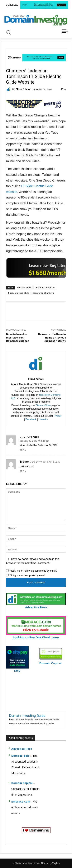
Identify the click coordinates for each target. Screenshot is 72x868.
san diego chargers (43, 293)
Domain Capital (22, 783)
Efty (17, 669)
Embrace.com (21, 801)
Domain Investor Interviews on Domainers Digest (17, 338)
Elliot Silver (23, 89)
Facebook (31, 419)
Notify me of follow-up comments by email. (33, 571)
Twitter (58, 416)
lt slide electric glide (18, 293)
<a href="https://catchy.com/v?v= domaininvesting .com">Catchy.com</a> (36, 268)
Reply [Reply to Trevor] (23, 471)
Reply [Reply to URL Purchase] (23, 450)
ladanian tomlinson (45, 287)
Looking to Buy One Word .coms (36, 636)
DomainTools (20, 756)
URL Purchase (29, 437)
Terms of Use (43, 405)
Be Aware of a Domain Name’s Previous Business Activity (52, 338)
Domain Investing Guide (27, 716)
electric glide (24, 287)
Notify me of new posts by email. (28, 575)
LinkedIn (43, 419)
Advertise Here (36, 605)
